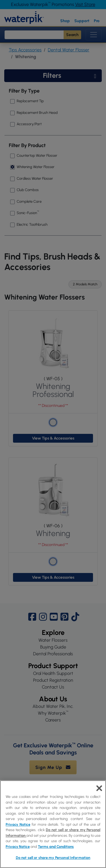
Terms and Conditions (56, 847)
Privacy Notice (18, 824)
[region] (53, 824)
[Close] (99, 788)
